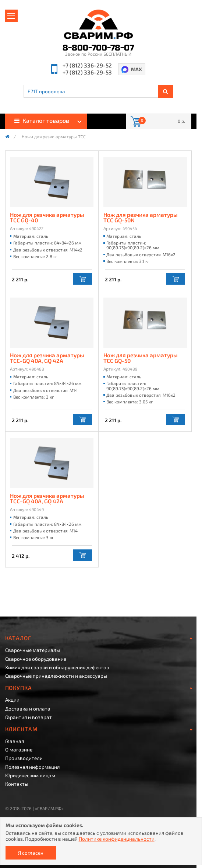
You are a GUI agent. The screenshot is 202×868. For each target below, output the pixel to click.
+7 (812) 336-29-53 (87, 72)
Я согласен (31, 853)
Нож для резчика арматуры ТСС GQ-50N (141, 218)
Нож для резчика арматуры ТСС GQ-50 (141, 358)
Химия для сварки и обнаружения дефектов (57, 667)
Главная (15, 741)
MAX (137, 69)
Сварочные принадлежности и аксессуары (56, 676)
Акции (12, 700)
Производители (24, 758)
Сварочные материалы (33, 650)
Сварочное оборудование (36, 659)
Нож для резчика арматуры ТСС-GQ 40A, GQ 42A (47, 358)
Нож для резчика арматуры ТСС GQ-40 (47, 218)
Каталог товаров (42, 120)
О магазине (19, 750)
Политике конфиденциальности (117, 839)
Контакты (17, 784)
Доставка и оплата (28, 709)
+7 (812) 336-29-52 (87, 65)
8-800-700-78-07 (98, 48)
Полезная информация (32, 767)
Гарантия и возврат (29, 717)
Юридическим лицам (30, 775)
